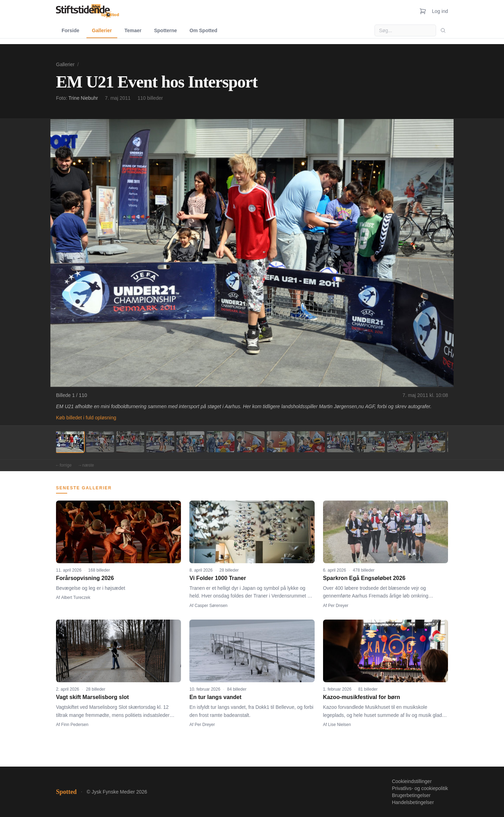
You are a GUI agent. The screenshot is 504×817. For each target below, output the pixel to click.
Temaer (133, 30)
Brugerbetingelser (411, 795)
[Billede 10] (341, 442)
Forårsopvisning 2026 (85, 578)
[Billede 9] (311, 442)
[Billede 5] (190, 442)
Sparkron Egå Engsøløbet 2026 (364, 578)
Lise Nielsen (339, 725)
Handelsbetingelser (413, 802)
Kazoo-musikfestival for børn (362, 697)
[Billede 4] (160, 442)
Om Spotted (204, 30)
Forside (71, 30)
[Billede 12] (401, 442)
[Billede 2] (100, 442)
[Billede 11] (371, 442)
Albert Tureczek (76, 598)
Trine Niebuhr (83, 98)
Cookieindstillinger (412, 781)
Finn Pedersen (75, 725)
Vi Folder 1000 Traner (218, 578)
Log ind (440, 11)
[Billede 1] (70, 442)
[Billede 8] (281, 442)
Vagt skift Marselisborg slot (92, 697)
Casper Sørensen (211, 606)
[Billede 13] (431, 442)
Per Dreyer (338, 606)
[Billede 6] (220, 442)
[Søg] (443, 30)
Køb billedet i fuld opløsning (86, 418)
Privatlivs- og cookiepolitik (420, 788)
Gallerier (102, 30)
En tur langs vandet (215, 697)
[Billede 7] (251, 442)
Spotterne (165, 30)
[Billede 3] (130, 442)
